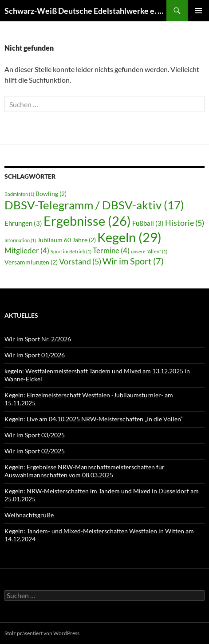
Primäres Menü (198, 11)
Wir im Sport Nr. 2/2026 (38, 339)
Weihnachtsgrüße (29, 515)
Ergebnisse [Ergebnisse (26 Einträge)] (87, 221)
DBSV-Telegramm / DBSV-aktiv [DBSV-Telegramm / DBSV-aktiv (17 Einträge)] (94, 205)
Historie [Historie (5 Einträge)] (185, 223)
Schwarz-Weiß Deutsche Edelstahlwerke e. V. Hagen (85, 11)
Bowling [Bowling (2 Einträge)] (51, 194)
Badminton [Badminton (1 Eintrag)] (19, 194)
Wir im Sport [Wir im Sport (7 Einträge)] (133, 261)
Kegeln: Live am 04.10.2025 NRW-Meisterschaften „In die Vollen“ (94, 419)
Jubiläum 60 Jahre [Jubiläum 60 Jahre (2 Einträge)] (67, 240)
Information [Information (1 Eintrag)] (20, 240)
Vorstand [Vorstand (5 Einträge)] (80, 261)
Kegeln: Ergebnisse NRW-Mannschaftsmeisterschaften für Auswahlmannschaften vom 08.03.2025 (85, 471)
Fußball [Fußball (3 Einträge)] (148, 223)
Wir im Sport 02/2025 (35, 451)
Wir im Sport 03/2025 (35, 435)
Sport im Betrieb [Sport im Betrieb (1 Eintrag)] (71, 251)
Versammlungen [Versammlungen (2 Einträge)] (31, 262)
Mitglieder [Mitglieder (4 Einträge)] (27, 250)
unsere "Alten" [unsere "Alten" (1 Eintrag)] (149, 251)
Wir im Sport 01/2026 (35, 355)
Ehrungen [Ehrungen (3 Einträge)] (23, 223)
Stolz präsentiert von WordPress (42, 633)
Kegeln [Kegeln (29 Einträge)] (129, 237)
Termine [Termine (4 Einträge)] (111, 250)
